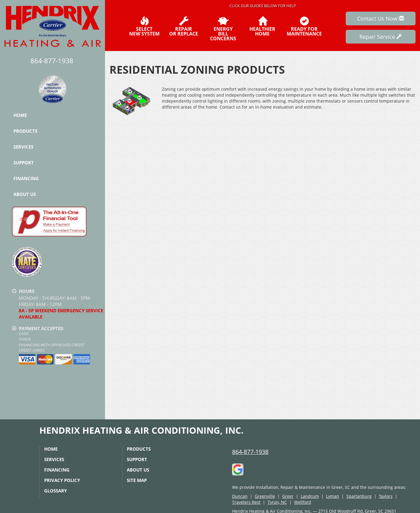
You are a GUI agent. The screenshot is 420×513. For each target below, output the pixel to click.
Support (24, 163)
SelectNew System (144, 26)
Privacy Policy (62, 480)
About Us (25, 194)
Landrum (310, 496)
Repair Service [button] (381, 37)
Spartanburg (359, 496)
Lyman (333, 496)
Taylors (386, 496)
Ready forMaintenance (304, 26)
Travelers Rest (246, 502)
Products (25, 131)
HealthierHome (262, 26)
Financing (26, 178)
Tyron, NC (277, 502)
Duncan (240, 496)
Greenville (265, 496)
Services (23, 147)
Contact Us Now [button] (381, 18)
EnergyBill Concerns (223, 29)
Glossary (55, 491)
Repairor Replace (184, 26)
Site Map (137, 480)
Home (20, 115)
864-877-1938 (250, 452)
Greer (288, 496)
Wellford (303, 502)
